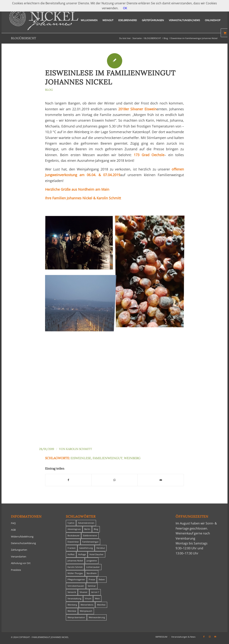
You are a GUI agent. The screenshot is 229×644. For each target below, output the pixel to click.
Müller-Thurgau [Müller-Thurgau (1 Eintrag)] (75, 573)
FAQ (13, 523)
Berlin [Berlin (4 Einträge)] (87, 529)
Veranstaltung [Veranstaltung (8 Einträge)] (74, 598)
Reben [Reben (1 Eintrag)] (102, 579)
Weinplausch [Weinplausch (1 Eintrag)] (86, 611)
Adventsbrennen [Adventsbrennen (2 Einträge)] (86, 523)
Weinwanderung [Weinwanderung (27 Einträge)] (97, 617)
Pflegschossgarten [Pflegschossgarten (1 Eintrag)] (76, 579)
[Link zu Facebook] (204, 637)
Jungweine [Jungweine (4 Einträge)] (92, 561)
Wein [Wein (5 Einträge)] (97, 598)
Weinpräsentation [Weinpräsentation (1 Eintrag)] (76, 617)
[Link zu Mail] (215, 637)
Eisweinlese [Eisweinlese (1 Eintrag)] (73, 542)
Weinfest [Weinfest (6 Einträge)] (101, 605)
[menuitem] (89, 20)
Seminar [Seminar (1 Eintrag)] (92, 586)
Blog (49, 90)
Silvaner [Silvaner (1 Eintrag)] (84, 592)
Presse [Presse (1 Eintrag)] (92, 579)
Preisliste (16, 570)
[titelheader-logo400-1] (44, 20)
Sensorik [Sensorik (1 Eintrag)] (72, 592)
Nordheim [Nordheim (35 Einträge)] (92, 573)
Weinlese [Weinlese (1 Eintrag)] (72, 611)
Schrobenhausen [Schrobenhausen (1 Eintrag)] (76, 586)
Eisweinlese (81, 458)
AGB (13, 530)
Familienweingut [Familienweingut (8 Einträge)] (90, 542)
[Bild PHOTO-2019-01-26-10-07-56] (151, 273)
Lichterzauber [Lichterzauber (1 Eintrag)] (93, 567)
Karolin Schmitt (79, 449)
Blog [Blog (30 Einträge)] (96, 529)
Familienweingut (108, 458)
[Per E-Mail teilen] (161, 480)
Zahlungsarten (19, 550)
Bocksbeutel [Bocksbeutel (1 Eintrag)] (73, 535)
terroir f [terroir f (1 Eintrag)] (95, 592)
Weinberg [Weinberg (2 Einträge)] (72, 605)
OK (125, 8)
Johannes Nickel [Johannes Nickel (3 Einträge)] (75, 561)
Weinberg (132, 458)
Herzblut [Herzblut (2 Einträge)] (101, 548)
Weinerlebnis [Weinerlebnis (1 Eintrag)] (87, 605)
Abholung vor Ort (21, 563)
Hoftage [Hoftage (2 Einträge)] (82, 554)
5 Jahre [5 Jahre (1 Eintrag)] (71, 523)
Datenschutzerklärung (23, 543)
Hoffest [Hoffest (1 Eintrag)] (71, 554)
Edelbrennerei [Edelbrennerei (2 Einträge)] (90, 535)
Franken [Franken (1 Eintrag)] (72, 548)
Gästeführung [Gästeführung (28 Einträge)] (86, 548)
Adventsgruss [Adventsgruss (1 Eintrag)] (74, 529)
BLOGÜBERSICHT (23, 38)
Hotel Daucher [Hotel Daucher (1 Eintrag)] (96, 554)
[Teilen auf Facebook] (68, 480)
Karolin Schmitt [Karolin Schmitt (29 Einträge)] (75, 567)
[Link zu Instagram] (210, 637)
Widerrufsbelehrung (22, 537)
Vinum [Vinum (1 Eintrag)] (88, 598)
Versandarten (19, 556)
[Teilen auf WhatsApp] (115, 480)
